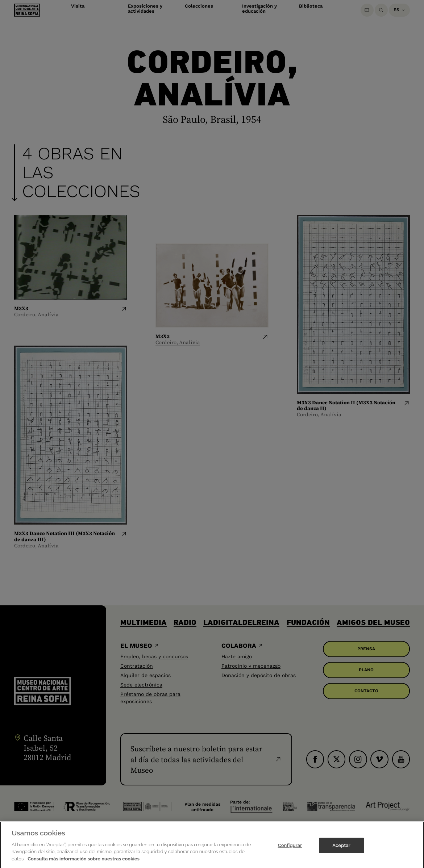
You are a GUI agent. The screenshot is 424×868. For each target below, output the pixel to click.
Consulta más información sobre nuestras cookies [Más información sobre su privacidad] (84, 862)
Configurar (290, 848)
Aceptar (341, 848)
